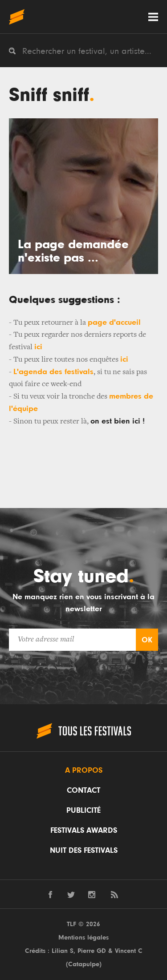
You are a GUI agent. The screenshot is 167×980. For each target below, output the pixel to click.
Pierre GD (92, 951)
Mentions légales (83, 938)
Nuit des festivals (84, 851)
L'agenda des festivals (53, 372)
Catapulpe (84, 964)
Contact (83, 790)
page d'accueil (114, 323)
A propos (84, 770)
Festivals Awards (84, 831)
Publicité (83, 811)
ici (38, 347)
